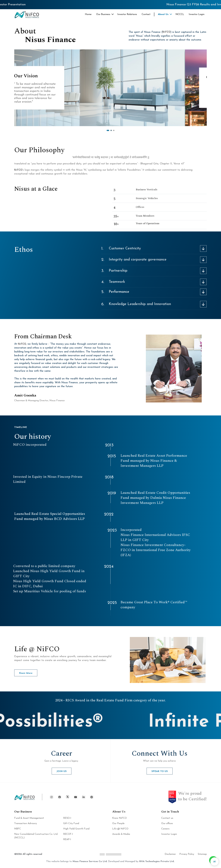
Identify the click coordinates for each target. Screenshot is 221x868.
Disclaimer (170, 854)
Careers (165, 829)
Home (88, 14)
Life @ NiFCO (120, 829)
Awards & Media (121, 834)
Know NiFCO (119, 818)
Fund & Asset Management (29, 818)
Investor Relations (127, 14)
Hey (194, 359)
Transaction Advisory (26, 823)
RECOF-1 (68, 834)
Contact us (167, 818)
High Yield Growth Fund (76, 829)
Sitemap (202, 854)
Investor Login (197, 14)
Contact (146, 14)
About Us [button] (163, 14)
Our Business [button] (103, 14)
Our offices (167, 823)
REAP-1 (67, 840)
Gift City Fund (71, 823)
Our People (118, 823)
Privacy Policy (187, 854)
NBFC (18, 829)
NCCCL (180, 14)
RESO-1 (67, 818)
